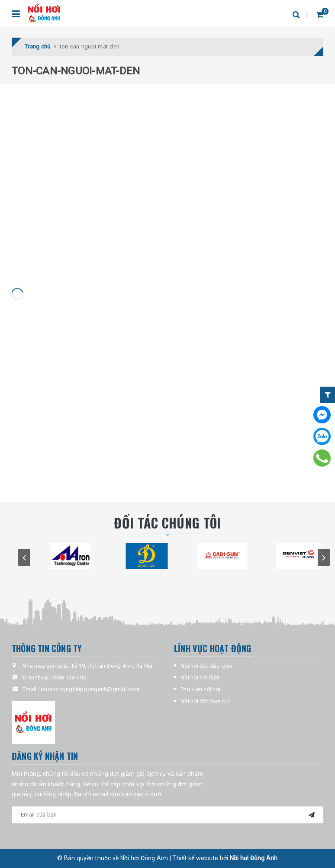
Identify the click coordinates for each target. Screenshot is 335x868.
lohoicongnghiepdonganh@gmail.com (90, 689)
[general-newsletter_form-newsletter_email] (167, 815)
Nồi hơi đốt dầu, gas (206, 666)
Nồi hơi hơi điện (200, 677)
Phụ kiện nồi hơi (200, 689)
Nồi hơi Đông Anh (254, 858)
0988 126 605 (69, 677)
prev (24, 557)
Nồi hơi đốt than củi (205, 701)
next (324, 557)
